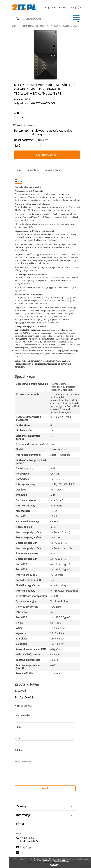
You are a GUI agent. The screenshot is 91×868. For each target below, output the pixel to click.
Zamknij (55, 865)
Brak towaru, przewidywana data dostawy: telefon (52, 132)
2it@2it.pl (26, 847)
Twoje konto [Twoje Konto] (50, 7)
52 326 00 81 (27, 697)
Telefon (19, 750)
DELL (28, 99)
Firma (18, 727)
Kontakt (63, 7)
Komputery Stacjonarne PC (35, 26)
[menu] (76, 19)
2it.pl (15, 26)
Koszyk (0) (76, 7)
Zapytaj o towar (53, 170)
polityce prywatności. (61, 861)
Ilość (17, 146)
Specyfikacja (33, 170)
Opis (19, 170)
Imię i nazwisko (22, 715)
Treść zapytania (23, 762)
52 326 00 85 (27, 838)
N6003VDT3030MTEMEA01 (64, 26)
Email (18, 738)
